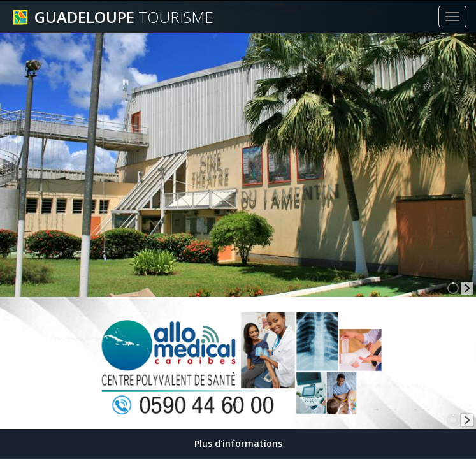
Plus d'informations (238, 443)
